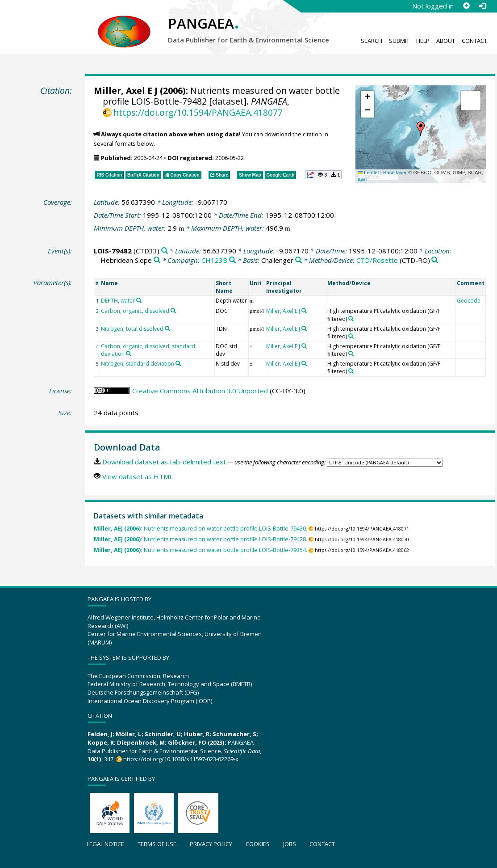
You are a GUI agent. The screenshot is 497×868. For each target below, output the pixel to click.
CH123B (214, 260)
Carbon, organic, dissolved (135, 311)
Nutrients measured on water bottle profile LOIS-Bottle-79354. (200, 550)
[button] (421, 129)
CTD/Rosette (377, 260)
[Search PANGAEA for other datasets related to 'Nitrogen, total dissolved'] (167, 329)
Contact (474, 41)
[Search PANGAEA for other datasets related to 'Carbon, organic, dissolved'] (173, 311)
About (446, 41)
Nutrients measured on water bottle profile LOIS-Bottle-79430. (200, 529)
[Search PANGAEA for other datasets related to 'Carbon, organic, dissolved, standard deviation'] (129, 354)
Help (423, 41)
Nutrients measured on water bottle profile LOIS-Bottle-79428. (200, 539)
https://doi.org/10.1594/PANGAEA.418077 (198, 112)
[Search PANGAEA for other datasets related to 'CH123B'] (232, 260)
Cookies (258, 844)
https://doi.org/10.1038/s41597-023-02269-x (181, 759)
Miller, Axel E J (126, 91)
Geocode (469, 301)
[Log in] (482, 6)
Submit (399, 41)
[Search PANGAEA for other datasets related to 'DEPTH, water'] (139, 300)
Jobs (290, 844)
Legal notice (105, 844)
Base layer (395, 173)
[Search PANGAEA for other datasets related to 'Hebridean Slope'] (157, 260)
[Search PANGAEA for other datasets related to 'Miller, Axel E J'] (304, 311)
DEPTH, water (118, 301)
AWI (362, 180)
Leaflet (368, 173)
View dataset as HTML (138, 476)
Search (372, 41)
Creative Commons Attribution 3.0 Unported (200, 391)
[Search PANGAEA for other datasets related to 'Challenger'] (299, 260)
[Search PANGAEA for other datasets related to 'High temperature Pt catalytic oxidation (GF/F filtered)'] (351, 319)
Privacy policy (211, 844)
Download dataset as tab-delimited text (164, 462)
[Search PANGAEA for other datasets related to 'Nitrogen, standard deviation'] (178, 363)
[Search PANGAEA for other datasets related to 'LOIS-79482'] (165, 251)
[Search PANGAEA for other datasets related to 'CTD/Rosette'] (435, 260)
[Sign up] (466, 6)
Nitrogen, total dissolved (132, 329)
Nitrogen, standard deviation (138, 364)
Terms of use (157, 844)
